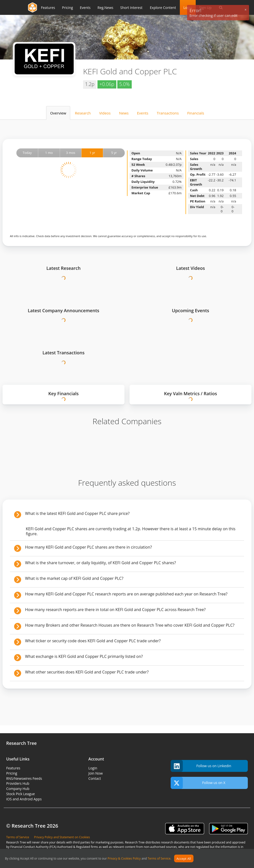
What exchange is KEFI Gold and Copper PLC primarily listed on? (84, 656)
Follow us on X (198, 783)
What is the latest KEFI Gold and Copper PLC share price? (77, 513)
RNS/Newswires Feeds (24, 778)
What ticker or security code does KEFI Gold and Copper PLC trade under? (93, 641)
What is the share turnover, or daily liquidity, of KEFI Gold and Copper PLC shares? (100, 563)
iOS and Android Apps (24, 799)
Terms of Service (159, 859)
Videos (105, 113)
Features (13, 768)
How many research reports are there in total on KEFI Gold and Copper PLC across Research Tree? (115, 610)
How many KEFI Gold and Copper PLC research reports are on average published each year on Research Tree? (126, 594)
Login (93, 768)
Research (83, 113)
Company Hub (18, 789)
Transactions (168, 113)
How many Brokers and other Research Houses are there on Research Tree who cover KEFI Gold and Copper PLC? (130, 625)
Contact (95, 778)
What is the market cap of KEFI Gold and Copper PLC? (74, 578)
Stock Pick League (20, 794)
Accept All (184, 859)
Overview (58, 113)
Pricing (12, 773)
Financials (196, 113)
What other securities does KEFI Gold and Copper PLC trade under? (87, 672)
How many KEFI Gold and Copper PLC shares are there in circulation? (88, 547)
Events (143, 113)
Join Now (95, 773)
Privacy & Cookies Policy (124, 859)
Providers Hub (18, 783)
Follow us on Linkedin (201, 766)
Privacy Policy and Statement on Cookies (62, 837)
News (124, 113)
